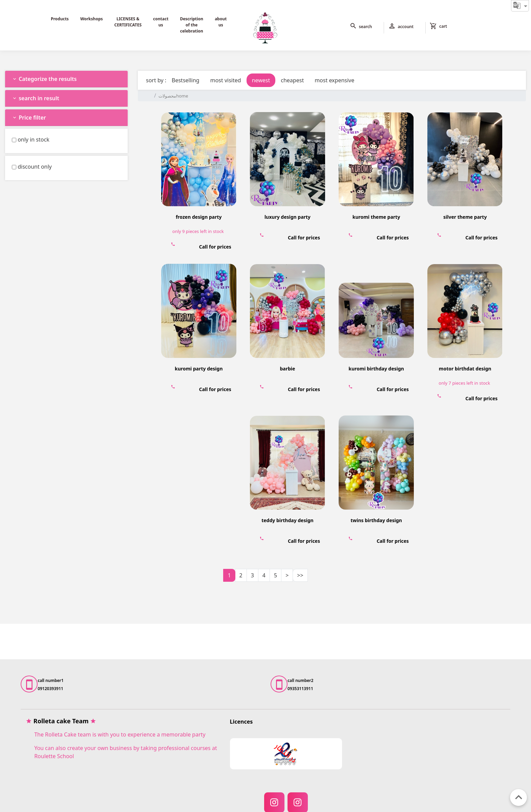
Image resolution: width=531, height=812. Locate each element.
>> (300, 575)
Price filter (29, 117)
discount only (35, 167)
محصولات (167, 96)
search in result (36, 98)
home (182, 96)
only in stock (34, 140)
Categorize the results (44, 79)
